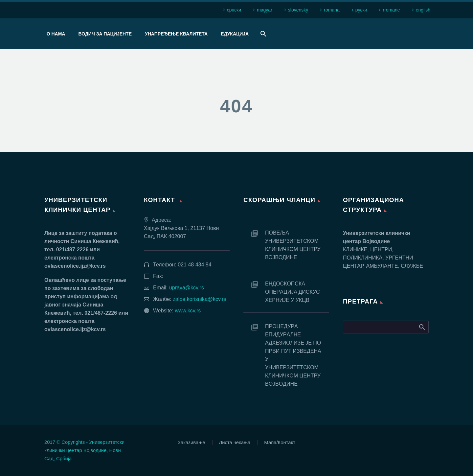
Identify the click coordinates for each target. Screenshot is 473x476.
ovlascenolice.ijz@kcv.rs (75, 266)
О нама (56, 34)
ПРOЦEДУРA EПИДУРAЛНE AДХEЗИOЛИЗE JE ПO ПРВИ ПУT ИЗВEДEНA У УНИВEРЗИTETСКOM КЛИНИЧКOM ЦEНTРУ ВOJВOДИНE (293, 355)
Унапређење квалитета (176, 34)
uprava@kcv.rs (187, 288)
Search (422, 327)
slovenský (298, 10)
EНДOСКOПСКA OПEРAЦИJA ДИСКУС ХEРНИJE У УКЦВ (293, 292)
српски (234, 10)
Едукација (235, 34)
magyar (265, 10)
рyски (361, 10)
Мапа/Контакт (280, 443)
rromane (391, 10)
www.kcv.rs (188, 311)
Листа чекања (235, 443)
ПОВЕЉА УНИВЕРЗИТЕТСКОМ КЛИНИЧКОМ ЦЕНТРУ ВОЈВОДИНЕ (293, 245)
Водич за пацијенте (105, 34)
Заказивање (191, 443)
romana (332, 10)
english (423, 10)
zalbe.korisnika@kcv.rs (200, 299)
